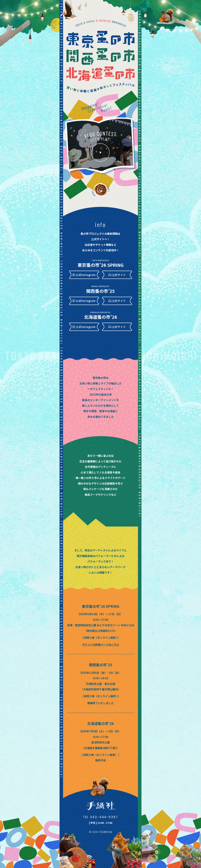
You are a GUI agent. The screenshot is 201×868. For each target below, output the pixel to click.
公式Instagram (86, 275)
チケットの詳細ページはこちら (101, 644)
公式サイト (119, 275)
